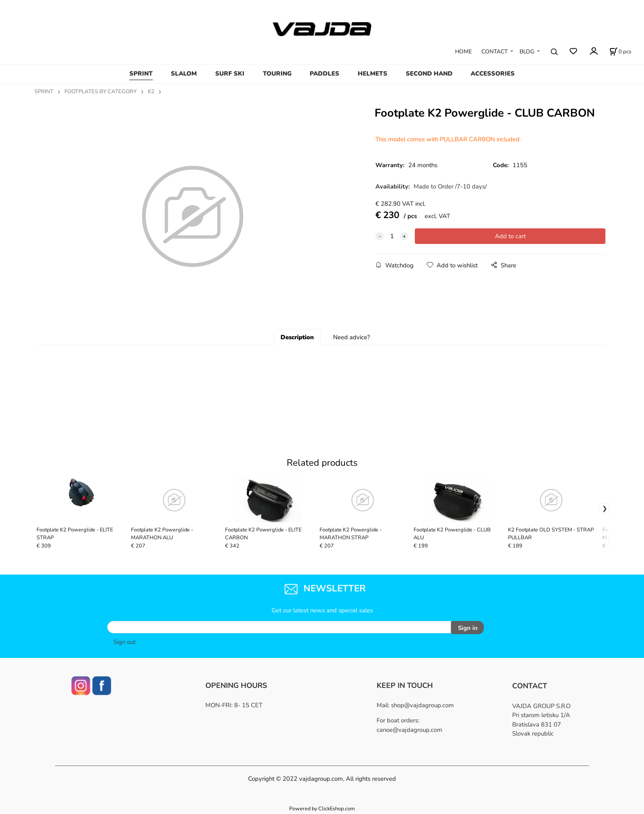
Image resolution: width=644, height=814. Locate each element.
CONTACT (494, 52)
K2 (151, 92)
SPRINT (141, 74)
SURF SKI (230, 74)
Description (297, 340)
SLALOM (184, 74)
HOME (463, 52)
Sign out (124, 643)
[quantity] (392, 236)
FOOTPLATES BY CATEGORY (101, 92)
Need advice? (352, 340)
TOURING (277, 74)
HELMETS (373, 74)
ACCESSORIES (493, 74)
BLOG (527, 52)
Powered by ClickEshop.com (322, 810)
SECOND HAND (429, 74)
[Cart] (620, 52)
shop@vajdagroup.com (422, 706)
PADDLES (324, 74)
